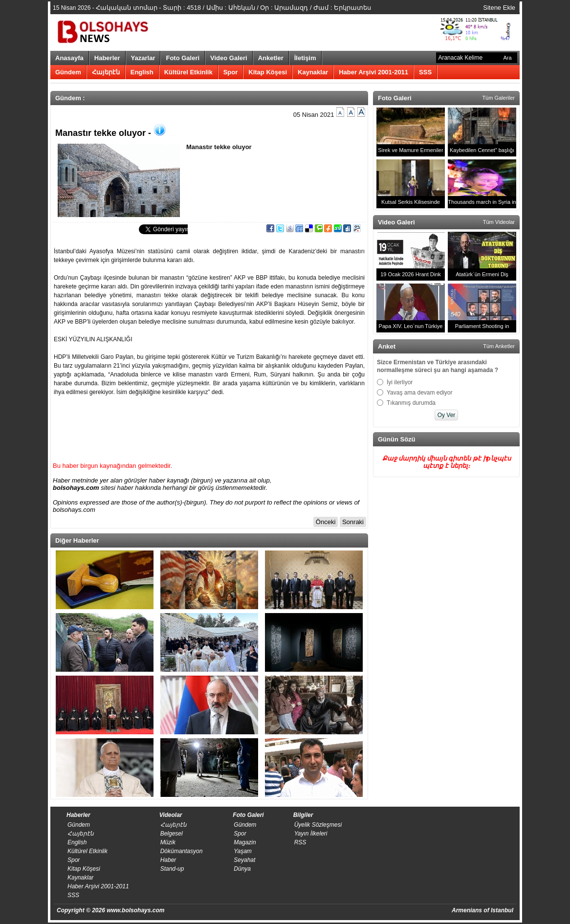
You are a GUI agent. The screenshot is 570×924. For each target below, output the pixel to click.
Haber (168, 860)
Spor (231, 72)
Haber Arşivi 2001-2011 (373, 72)
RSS (300, 842)
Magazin (245, 842)
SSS (425, 72)
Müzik (168, 842)
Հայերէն (106, 72)
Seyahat (244, 860)
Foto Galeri (183, 58)
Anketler (271, 58)
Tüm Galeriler (498, 98)
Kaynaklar (313, 72)
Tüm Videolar (499, 222)
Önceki (326, 522)
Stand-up (172, 869)
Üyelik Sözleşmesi (318, 825)
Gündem (68, 72)
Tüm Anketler (499, 346)
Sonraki (353, 522)
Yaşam (242, 851)
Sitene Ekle (499, 8)
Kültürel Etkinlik (188, 72)
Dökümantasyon (182, 851)
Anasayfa (69, 58)
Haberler (107, 58)
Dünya (242, 869)
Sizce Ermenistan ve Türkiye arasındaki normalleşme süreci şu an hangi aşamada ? (438, 366)
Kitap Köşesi (268, 72)
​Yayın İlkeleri (311, 834)
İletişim (305, 58)
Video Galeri (229, 58)
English (142, 72)
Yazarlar (143, 58)
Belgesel (172, 834)
